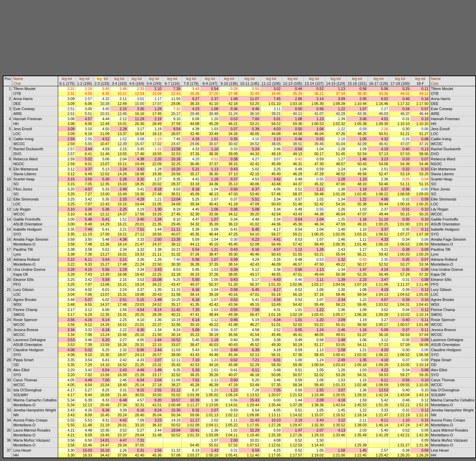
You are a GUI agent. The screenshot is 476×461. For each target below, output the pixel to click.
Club (17, 83)
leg (64, 79)
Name (18, 79)
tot (70, 79)
